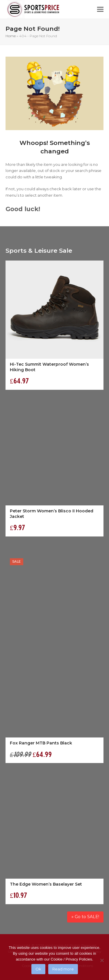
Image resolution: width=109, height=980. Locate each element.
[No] (102, 960)
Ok (38, 969)
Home (11, 36)
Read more (63, 969)
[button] (100, 9)
